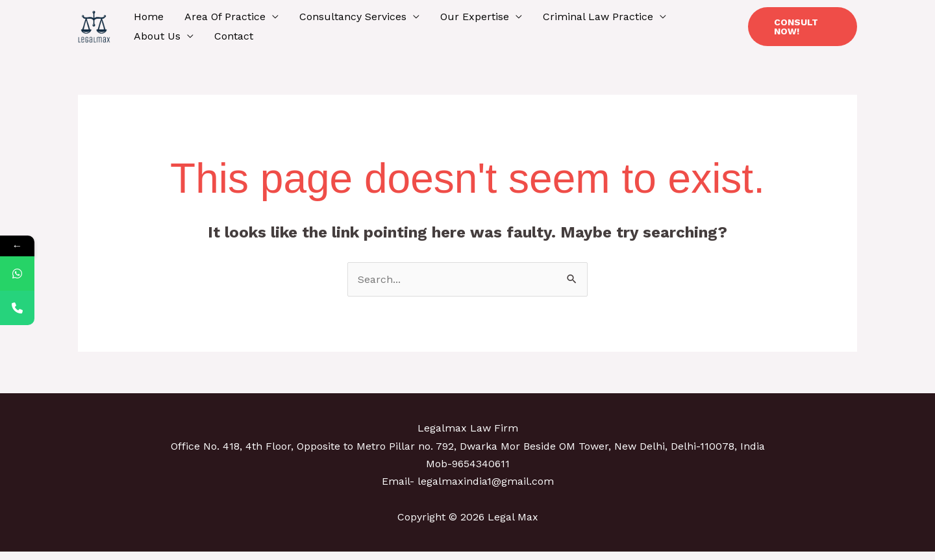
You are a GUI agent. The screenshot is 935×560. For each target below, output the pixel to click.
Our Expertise (475, 17)
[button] (803, 27)
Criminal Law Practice (598, 17)
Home (149, 17)
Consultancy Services (353, 17)
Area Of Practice (225, 17)
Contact (234, 36)
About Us (157, 36)
